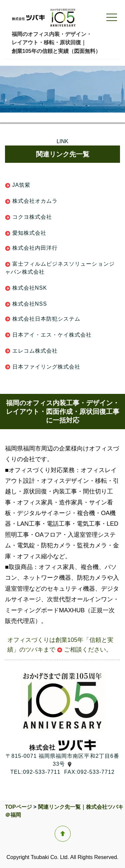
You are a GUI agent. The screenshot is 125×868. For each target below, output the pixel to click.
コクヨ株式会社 (28, 217)
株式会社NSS (26, 304)
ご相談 (69, 650)
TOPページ (18, 807)
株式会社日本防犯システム (43, 319)
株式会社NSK (26, 288)
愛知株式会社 (26, 233)
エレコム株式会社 (31, 351)
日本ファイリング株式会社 (43, 367)
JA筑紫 (18, 185)
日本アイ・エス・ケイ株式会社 (48, 335)
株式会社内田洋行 (31, 248)
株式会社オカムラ (31, 201)
